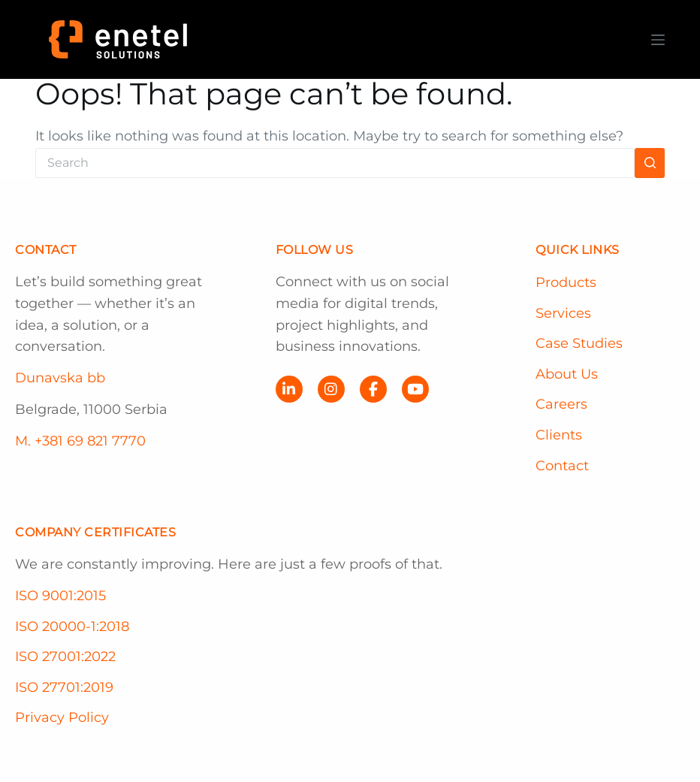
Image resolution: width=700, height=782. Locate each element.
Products (566, 282)
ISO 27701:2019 (64, 687)
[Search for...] (335, 163)
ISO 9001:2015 (60, 596)
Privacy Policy (62, 717)
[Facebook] (373, 389)
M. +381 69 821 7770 (80, 441)
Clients (559, 435)
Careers (561, 404)
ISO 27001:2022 (65, 657)
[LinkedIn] (289, 389)
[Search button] (650, 163)
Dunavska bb (60, 378)
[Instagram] (331, 389)
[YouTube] (415, 389)
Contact (562, 466)
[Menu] (658, 40)
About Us (567, 374)
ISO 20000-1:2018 (72, 627)
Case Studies (579, 343)
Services (563, 313)
